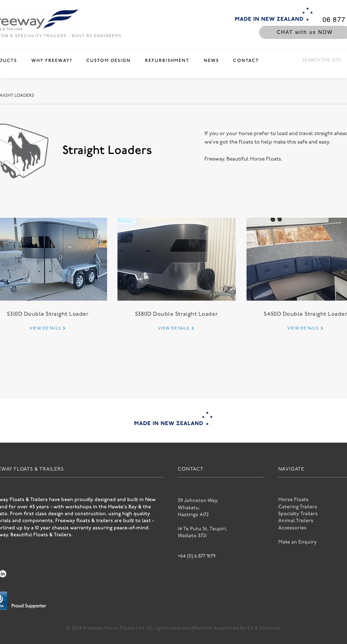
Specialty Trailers (298, 514)
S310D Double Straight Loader (48, 314)
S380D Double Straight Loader (176, 314)
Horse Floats (293, 500)
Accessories (292, 528)
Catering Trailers (298, 507)
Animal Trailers (296, 521)
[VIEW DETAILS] (48, 328)
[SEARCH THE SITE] (322, 60)
